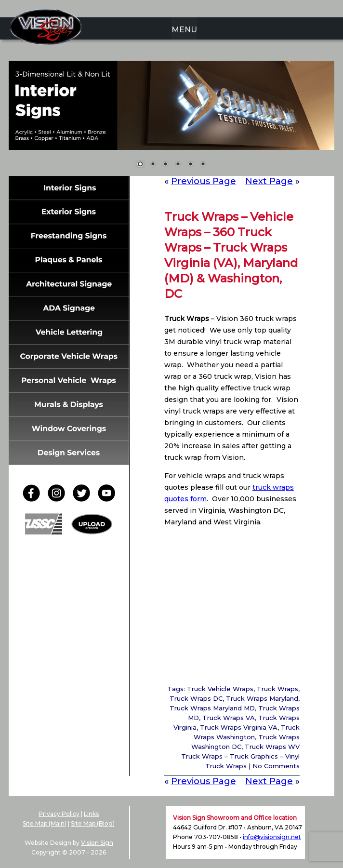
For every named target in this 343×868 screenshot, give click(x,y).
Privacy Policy (59, 814)
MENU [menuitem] (184, 30)
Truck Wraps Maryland (262, 698)
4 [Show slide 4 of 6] (178, 165)
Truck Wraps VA (229, 718)
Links (91, 814)
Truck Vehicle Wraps (220, 689)
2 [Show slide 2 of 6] (153, 165)
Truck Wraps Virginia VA (239, 727)
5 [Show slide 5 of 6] (190, 165)
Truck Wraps (277, 689)
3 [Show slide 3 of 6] (165, 165)
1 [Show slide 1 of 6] (140, 165)
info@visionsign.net (272, 837)
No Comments (276, 766)
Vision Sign (97, 843)
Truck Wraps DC (196, 698)
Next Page (269, 181)
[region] (171, 120)
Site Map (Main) (45, 823)
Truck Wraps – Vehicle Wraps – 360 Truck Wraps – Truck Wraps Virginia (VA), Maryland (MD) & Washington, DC (231, 255)
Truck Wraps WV (272, 747)
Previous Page (204, 181)
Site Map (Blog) (93, 823)
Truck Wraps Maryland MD (212, 708)
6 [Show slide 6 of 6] (203, 165)
